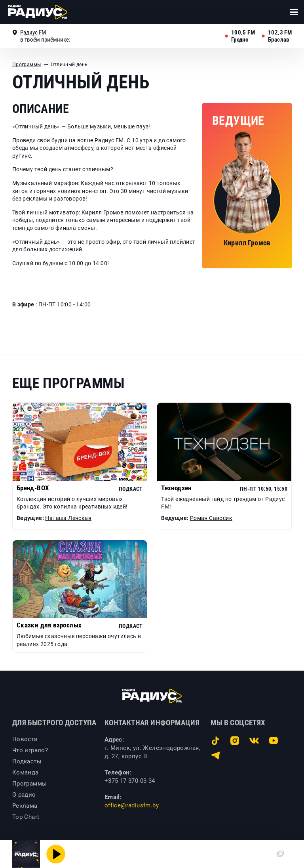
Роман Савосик (211, 518)
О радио (24, 795)
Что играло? (30, 750)
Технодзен (176, 488)
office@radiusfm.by (132, 805)
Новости (25, 739)
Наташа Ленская (68, 518)
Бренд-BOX (33, 488)
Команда (26, 772)
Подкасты (27, 761)
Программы (27, 65)
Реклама (25, 806)
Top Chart (26, 817)
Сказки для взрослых (49, 625)
